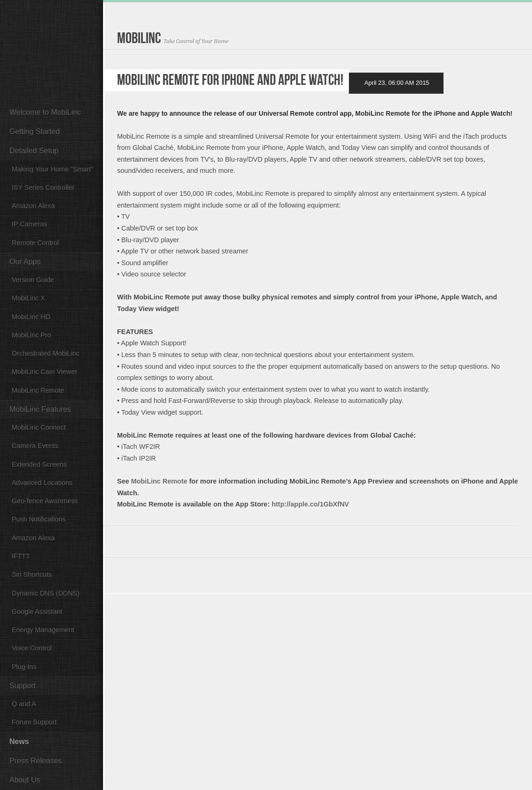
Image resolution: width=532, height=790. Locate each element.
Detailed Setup (34, 151)
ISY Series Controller (43, 187)
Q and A (24, 704)
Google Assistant (37, 611)
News (19, 742)
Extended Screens (39, 464)
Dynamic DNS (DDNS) (46, 593)
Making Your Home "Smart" (52, 169)
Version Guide (33, 280)
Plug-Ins (24, 667)
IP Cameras (30, 224)
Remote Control (35, 243)
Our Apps (25, 262)
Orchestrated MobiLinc (46, 353)
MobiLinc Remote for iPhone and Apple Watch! (230, 82)
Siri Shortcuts (32, 574)
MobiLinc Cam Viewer (44, 372)
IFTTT (21, 556)
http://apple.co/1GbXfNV (310, 504)
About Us (25, 780)
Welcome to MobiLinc (45, 112)
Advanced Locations (42, 483)
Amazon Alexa (33, 206)
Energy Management (43, 630)
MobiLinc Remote (38, 390)
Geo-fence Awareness (45, 501)
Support (22, 686)
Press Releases (36, 761)
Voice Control (32, 648)
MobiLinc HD (31, 317)
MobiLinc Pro (31, 335)
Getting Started (35, 131)
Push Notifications (39, 519)
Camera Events (35, 446)
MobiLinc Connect (39, 427)
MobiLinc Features (40, 409)
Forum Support (34, 722)
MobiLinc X (28, 298)
